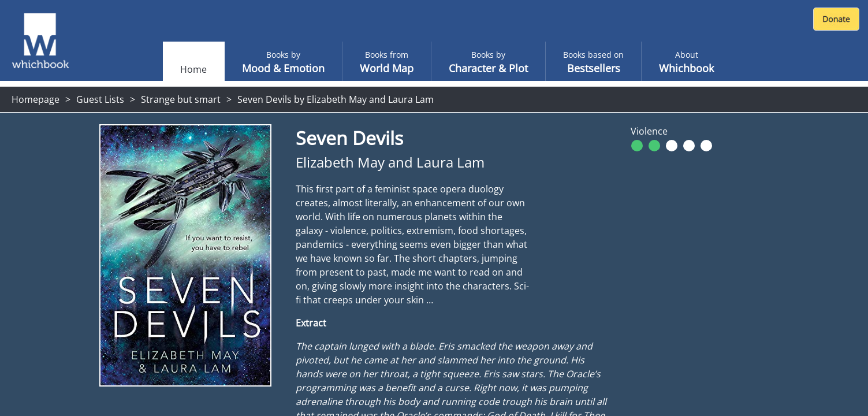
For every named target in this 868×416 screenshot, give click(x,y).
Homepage (36, 99)
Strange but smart (181, 99)
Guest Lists (100, 99)
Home (193, 69)
